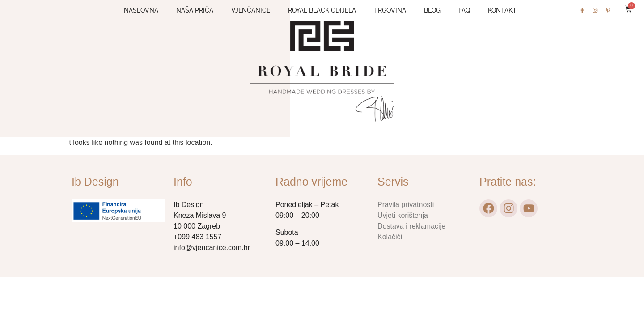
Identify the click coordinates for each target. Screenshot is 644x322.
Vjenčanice (251, 10)
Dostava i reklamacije (411, 226)
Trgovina (390, 10)
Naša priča (195, 10)
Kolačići (390, 237)
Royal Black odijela (322, 10)
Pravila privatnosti (406, 205)
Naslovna (141, 10)
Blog (432, 10)
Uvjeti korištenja (403, 215)
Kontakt (502, 10)
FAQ (464, 10)
